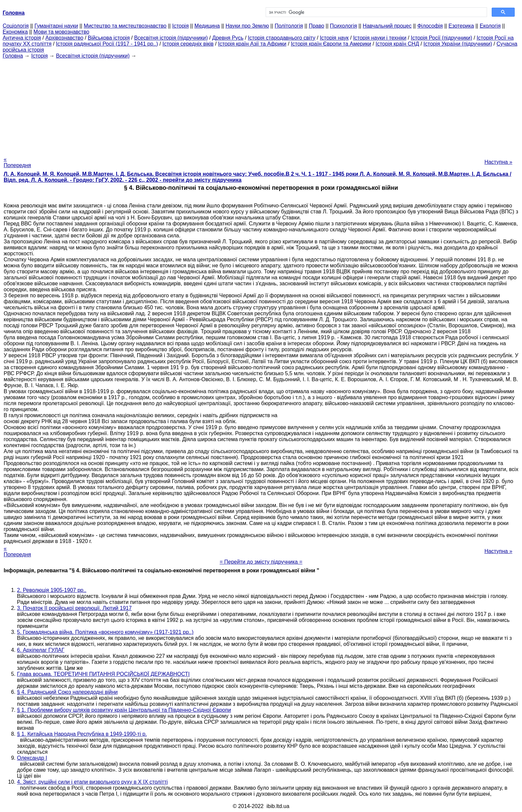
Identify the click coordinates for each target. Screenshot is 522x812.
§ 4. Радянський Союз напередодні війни (67, 692)
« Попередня (17, 162)
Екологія (490, 26)
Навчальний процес (387, 26)
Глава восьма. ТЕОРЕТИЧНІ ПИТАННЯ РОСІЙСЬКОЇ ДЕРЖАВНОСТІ (103, 674)
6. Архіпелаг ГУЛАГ (41, 650)
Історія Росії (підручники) (441, 38)
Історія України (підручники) (458, 44)
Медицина (207, 26)
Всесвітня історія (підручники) (171, 38)
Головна (13, 56)
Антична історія (22, 38)
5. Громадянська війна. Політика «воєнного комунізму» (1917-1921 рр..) (105, 632)
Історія (180, 26)
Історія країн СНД (397, 44)
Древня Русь (228, 38)
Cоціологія (16, 26)
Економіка (15, 32)
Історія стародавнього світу (282, 38)
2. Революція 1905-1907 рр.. (52, 590)
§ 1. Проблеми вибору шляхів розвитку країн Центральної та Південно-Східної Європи (124, 710)
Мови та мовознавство (62, 32)
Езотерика (461, 26)
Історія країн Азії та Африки (252, 44)
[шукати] (376, 12)
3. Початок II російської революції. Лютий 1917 (74, 608)
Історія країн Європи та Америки (331, 44)
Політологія (289, 26)
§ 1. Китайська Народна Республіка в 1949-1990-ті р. (82, 734)
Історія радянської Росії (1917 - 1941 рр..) (107, 44)
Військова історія (109, 38)
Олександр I (32, 758)
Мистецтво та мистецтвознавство (125, 26)
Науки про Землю (247, 26)
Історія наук (334, 38)
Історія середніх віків (188, 44)
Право (316, 26)
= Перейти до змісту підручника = (261, 562)
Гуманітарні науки (56, 26)
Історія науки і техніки (380, 38)
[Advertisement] (261, 106)
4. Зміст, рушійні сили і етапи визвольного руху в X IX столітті (92, 782)
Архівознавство (64, 38)
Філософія (430, 26)
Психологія (343, 26)
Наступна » (498, 162)
